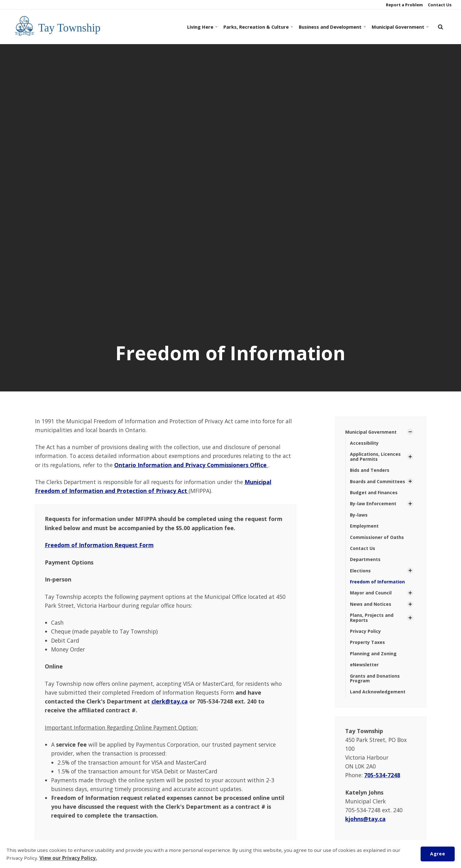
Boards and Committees (378, 481)
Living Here (202, 27)
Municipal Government (399, 27)
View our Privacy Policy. (68, 858)
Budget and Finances (374, 492)
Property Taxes (367, 642)
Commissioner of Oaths (377, 537)
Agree (437, 854)
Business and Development (331, 27)
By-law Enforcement (373, 503)
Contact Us (439, 5)
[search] (440, 27)
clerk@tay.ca (170, 701)
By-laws (359, 515)
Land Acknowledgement (378, 692)
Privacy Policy (365, 631)
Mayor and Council (371, 593)
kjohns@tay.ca (365, 819)
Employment (364, 526)
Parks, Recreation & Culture (257, 27)
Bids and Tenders (370, 470)
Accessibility (364, 443)
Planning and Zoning (373, 654)
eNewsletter (364, 665)
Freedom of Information (377, 582)
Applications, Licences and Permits (375, 456)
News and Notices (371, 604)
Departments (365, 559)
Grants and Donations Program (375, 678)
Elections (360, 571)
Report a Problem (404, 5)
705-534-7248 (382, 775)
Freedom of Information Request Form (99, 545)
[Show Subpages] (410, 432)
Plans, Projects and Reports (372, 617)
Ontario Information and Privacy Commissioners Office (191, 465)
